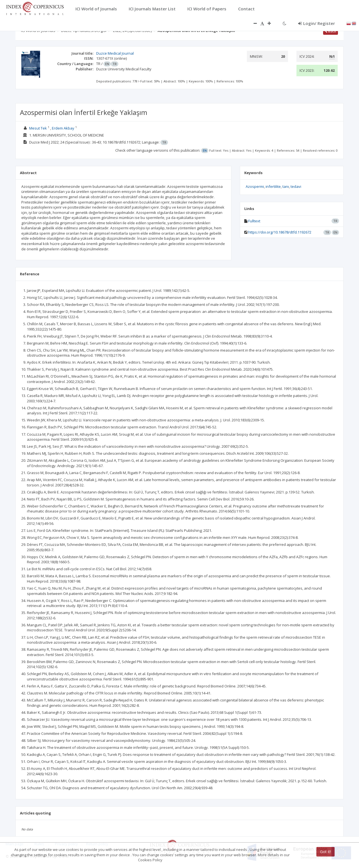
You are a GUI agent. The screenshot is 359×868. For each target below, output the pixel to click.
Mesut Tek (38, 128)
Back (331, 31)
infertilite (273, 186)
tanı (286, 186)
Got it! (325, 852)
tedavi (296, 186)
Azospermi (255, 186)
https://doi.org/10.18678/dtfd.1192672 (280, 232)
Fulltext (254, 221)
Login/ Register (317, 23)
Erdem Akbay (63, 128)
